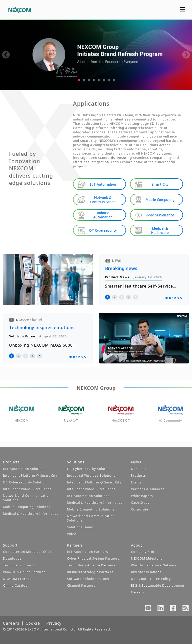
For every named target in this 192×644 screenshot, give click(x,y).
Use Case (139, 469)
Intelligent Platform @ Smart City (30, 476)
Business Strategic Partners (90, 572)
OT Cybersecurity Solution (25, 482)
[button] (78, 80)
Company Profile (145, 552)
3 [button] (122, 295)
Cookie (33, 623)
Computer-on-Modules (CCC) (27, 552)
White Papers (142, 496)
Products (138, 476)
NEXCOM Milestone (147, 558)
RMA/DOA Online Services (24, 572)
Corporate (140, 509)
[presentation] (6, 55)
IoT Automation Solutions (24, 469)
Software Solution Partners (89, 579)
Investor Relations (146, 572)
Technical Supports (19, 565)
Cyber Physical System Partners (93, 558)
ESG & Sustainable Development (158, 586)
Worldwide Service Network (154, 565)
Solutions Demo (80, 527)
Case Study (140, 503)
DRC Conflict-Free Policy (151, 579)
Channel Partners (81, 586)
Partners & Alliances (148, 489)
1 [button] (108, 295)
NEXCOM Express (17, 579)
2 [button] (115, 295)
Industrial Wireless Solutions (91, 476)
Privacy (54, 623)
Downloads (12, 558)
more (174, 296)
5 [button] (136, 295)
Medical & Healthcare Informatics (31, 514)
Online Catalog (15, 586)
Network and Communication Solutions (27, 498)
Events (136, 482)
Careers (138, 592)
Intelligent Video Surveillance (27, 489)
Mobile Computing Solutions (27, 507)
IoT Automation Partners (88, 552)
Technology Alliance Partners (91, 565)
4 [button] (129, 295)
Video (72, 534)
